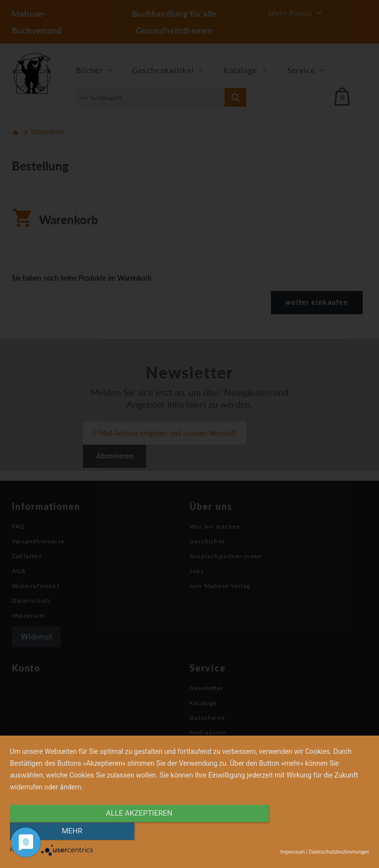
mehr (315, 832)
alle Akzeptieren (136, 832)
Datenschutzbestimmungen (339, 852)
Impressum (293, 852)
